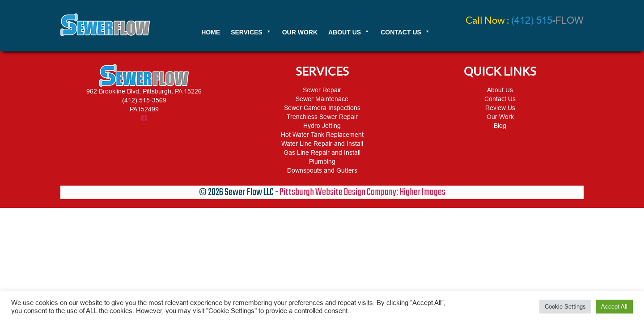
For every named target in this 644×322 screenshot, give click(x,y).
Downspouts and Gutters (322, 170)
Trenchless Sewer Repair (322, 117)
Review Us (500, 108)
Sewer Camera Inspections (322, 108)
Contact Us (500, 99)
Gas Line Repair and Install (322, 153)
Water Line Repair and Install (322, 144)
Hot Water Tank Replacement (322, 135)
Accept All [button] (614, 307)
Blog (500, 126)
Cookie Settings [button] (565, 307)
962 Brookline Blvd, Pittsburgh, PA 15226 (144, 91)
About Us (500, 90)
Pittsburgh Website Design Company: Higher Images (362, 192)
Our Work (500, 117)
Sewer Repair (322, 90)
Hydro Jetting (322, 126)
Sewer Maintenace (322, 99)
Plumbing (322, 161)
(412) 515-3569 (144, 100)
